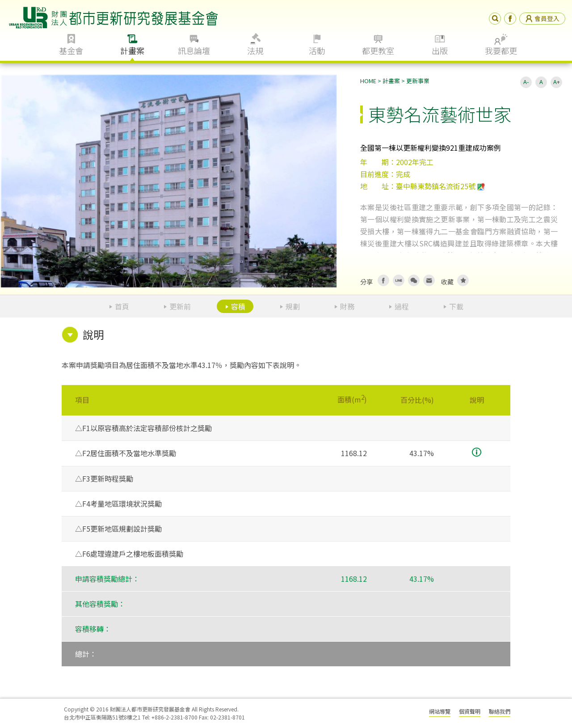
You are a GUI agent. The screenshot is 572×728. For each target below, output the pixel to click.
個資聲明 (470, 711)
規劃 (293, 306)
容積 (238, 306)
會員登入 (542, 18)
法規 (255, 51)
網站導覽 (440, 711)
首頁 (122, 306)
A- (526, 82)
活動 (317, 51)
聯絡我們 (500, 711)
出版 (440, 51)
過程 (402, 306)
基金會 (71, 51)
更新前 (180, 306)
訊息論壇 (194, 51)
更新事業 (418, 81)
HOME (368, 81)
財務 (347, 306)
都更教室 (378, 51)
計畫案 (132, 51)
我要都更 (501, 51)
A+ (557, 82)
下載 (456, 306)
